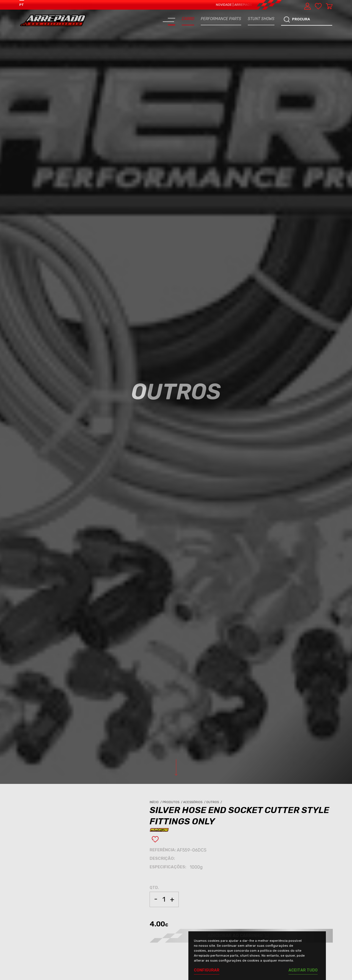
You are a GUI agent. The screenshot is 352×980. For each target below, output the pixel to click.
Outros (215, 802)
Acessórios (195, 802)
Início (156, 802)
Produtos (173, 802)
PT (22, 5)
